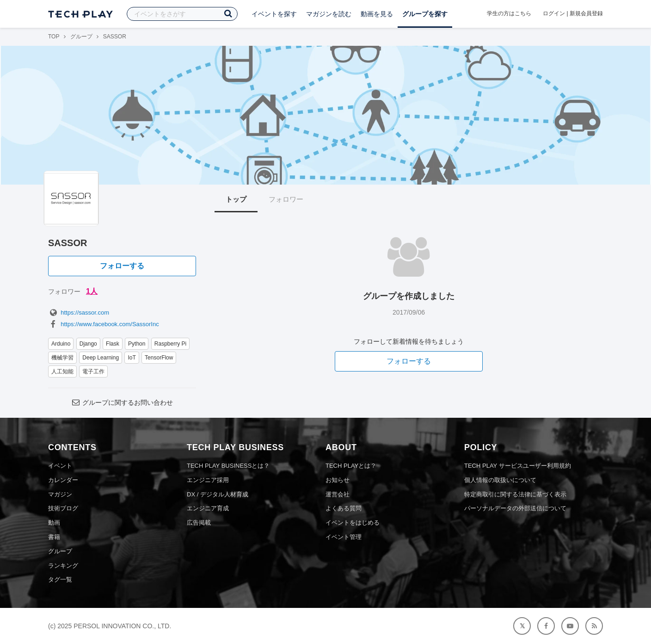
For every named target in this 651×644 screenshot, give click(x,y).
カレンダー (63, 480)
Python (137, 344)
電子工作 (93, 372)
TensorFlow (159, 358)
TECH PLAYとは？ (351, 466)
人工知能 (62, 372)
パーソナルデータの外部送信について (515, 508)
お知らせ (338, 480)
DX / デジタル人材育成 (218, 494)
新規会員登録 (586, 13)
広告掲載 (199, 523)
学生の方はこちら (509, 13)
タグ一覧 (60, 579)
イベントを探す (274, 14)
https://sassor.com (79, 313)
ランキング (63, 566)
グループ (81, 37)
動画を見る (377, 14)
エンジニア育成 (208, 508)
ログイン (554, 13)
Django (88, 344)
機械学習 (62, 358)
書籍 (54, 537)
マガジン (60, 494)
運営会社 (338, 494)
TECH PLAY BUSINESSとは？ (228, 466)
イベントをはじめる (353, 523)
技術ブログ (63, 508)
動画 (54, 523)
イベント (60, 466)
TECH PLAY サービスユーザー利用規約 (518, 466)
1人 (92, 291)
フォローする (122, 266)
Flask (113, 344)
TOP (54, 37)
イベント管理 (344, 537)
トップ (236, 199)
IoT (132, 358)
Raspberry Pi (170, 344)
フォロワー (286, 199)
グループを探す (425, 14)
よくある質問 (344, 508)
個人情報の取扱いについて (500, 480)
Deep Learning (101, 358)
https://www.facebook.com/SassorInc (104, 324)
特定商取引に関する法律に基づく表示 (515, 494)
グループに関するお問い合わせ (122, 402)
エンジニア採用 (208, 480)
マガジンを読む (329, 14)
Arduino (61, 344)
